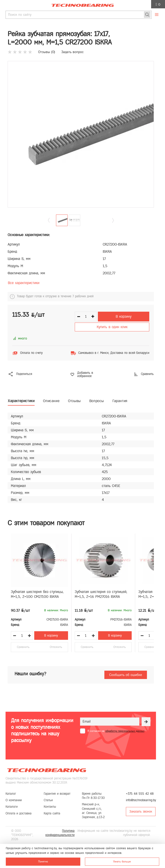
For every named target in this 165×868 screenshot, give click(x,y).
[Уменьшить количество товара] (15, 636)
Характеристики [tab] (21, 401)
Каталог (11, 794)
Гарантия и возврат (57, 794)
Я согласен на (116, 731)
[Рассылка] (146, 722)
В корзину (124, 316)
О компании (14, 800)
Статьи (48, 800)
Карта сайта (52, 813)
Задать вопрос (72, 52)
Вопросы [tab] (97, 401)
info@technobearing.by (141, 800)
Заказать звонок (141, 812)
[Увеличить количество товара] (29, 636)
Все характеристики (24, 283)
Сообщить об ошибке (126, 675)
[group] (81, 134)
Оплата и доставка (19, 813)
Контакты (50, 807)
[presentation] (115, 745)
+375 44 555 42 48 (140, 794)
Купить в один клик (112, 327)
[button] (113, 220)
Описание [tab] (51, 401)
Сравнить (23, 647)
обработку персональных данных (125, 731)
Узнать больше (122, 862)
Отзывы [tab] (74, 401)
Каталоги (12, 807)
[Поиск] (147, 15)
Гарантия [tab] (120, 401)
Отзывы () (47, 52)
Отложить (56, 647)
